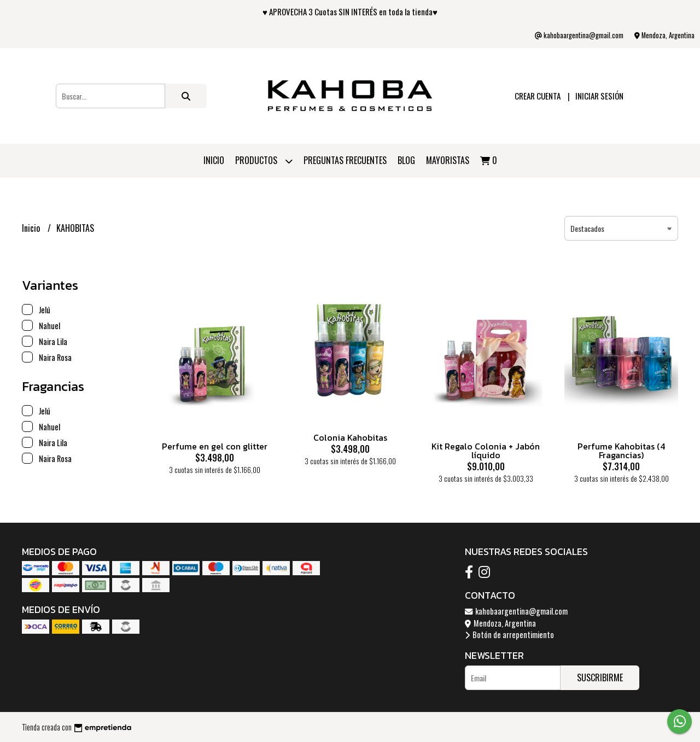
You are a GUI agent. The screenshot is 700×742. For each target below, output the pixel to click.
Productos (264, 161)
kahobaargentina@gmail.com (516, 611)
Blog (406, 160)
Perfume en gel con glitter (215, 446)
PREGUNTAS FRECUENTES (345, 160)
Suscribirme (600, 677)
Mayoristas (448, 160)
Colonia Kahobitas (350, 437)
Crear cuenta (538, 96)
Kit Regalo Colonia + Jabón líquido (486, 451)
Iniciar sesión (599, 96)
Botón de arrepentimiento (509, 635)
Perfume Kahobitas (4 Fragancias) (621, 451)
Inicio (214, 160)
